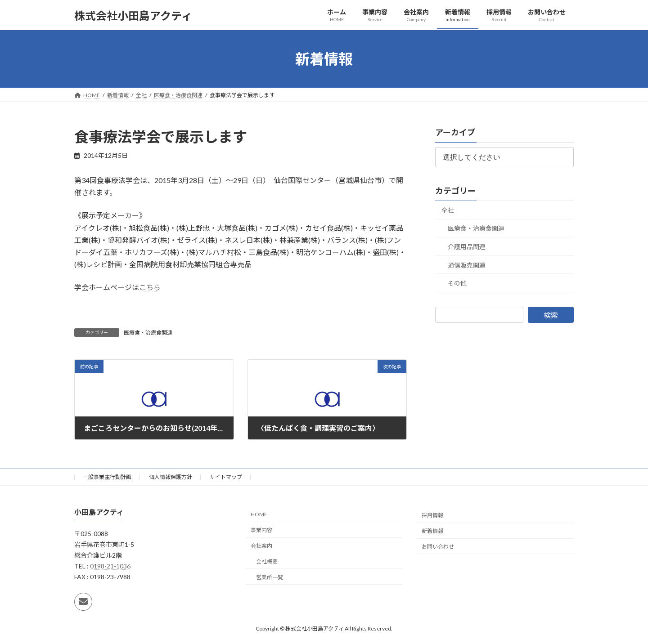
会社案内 (261, 546)
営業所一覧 (270, 577)
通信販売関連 (467, 265)
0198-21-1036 (110, 566)
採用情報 (432, 515)
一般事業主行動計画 (107, 477)
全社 (448, 210)
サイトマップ (226, 477)
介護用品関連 (467, 247)
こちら (150, 287)
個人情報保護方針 (171, 477)
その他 (457, 283)
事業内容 (261, 530)
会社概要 (267, 561)
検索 (551, 315)
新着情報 (432, 531)
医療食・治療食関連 (148, 333)
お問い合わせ (438, 547)
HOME (259, 514)
